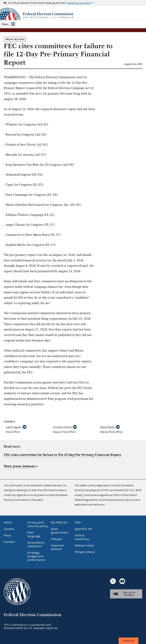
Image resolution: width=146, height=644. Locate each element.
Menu (5, 24)
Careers (9, 529)
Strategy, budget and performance (36, 556)
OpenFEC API (83, 529)
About (8, 523)
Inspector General (58, 547)
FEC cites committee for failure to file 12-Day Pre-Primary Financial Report (62, 455)
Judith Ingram (14, 427)
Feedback (129, 641)
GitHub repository (82, 537)
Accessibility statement (36, 544)
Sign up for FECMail (129, 594)
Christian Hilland (62, 427)
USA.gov (56, 539)
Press (8, 535)
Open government (59, 531)
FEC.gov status (85, 552)
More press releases (19, 466)
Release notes (84, 545)
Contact (9, 542)
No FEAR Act (59, 523)
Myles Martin (108, 427)
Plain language (34, 534)
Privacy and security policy (38, 524)
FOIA (78, 523)
